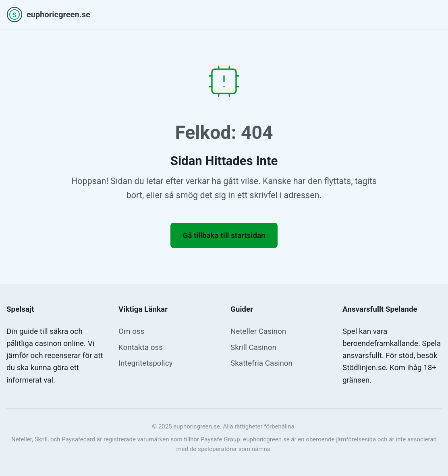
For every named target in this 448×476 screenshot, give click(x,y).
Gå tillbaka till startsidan (224, 236)
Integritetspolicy (145, 363)
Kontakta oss (141, 348)
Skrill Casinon (253, 348)
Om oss (131, 331)
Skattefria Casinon (261, 363)
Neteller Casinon (258, 331)
